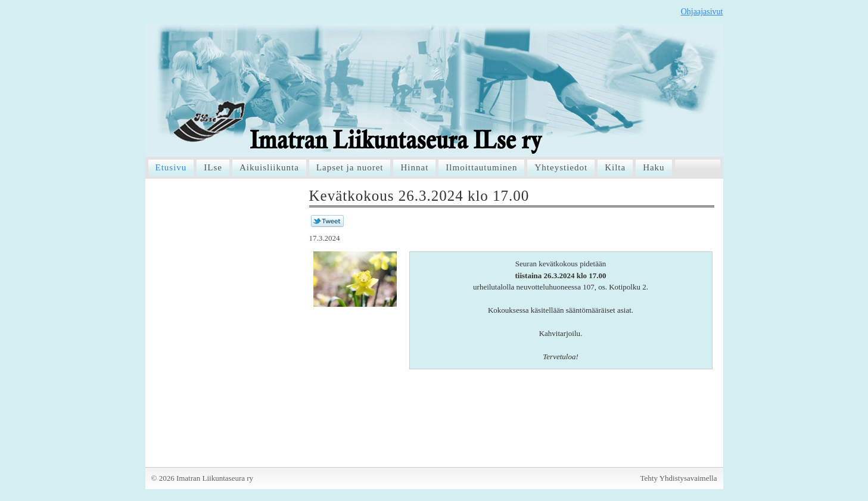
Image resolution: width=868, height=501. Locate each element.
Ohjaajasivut (702, 12)
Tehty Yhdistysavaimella (679, 478)
